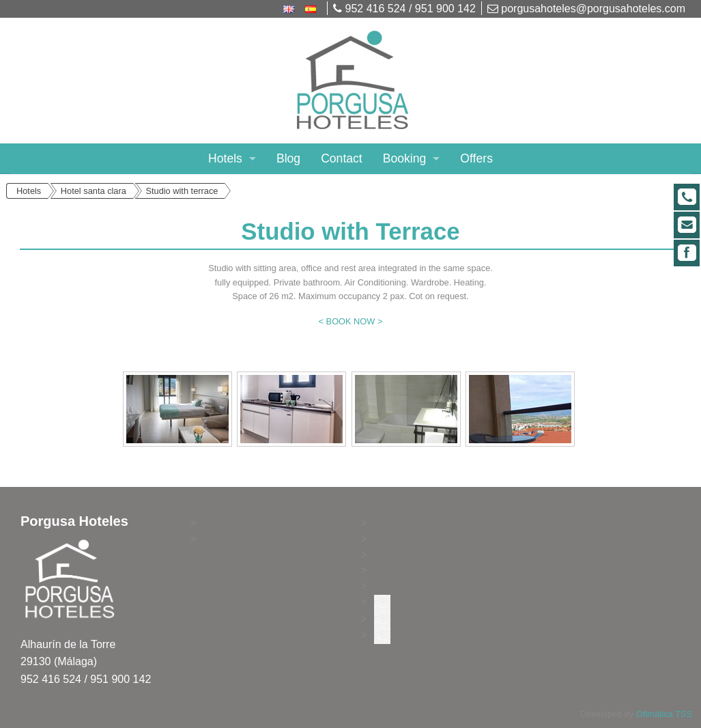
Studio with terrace (182, 191)
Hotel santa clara (94, 191)
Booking (405, 158)
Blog (288, 158)
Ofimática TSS (664, 714)
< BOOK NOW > (351, 321)
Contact (342, 158)
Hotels (225, 158)
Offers (476, 158)
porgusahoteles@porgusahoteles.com (586, 9)
